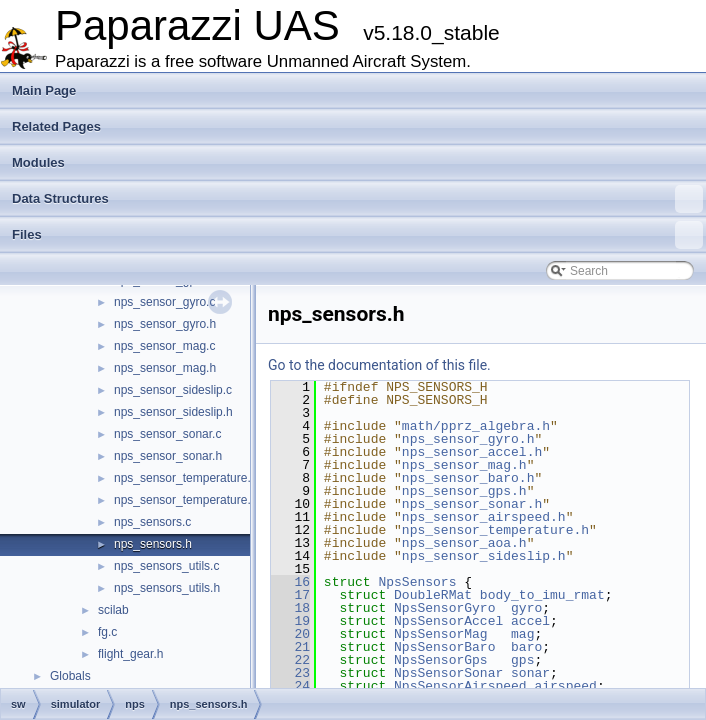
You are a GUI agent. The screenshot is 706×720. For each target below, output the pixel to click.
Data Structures (357, 199)
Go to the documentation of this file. (379, 365)
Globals (70, 676)
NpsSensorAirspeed (460, 686)
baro (526, 647)
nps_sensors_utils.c (166, 566)
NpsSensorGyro (444, 608)
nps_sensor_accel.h (472, 452)
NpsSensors (417, 582)
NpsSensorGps (441, 660)
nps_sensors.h (153, 544)
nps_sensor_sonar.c (167, 434)
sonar (530, 673)
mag (522, 634)
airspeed (565, 686)
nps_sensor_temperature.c (185, 478)
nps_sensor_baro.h (468, 478)
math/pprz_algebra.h (476, 426)
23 (290, 673)
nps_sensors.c (152, 522)
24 (290, 686)
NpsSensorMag (441, 634)
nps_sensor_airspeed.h (484, 517)
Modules (38, 162)
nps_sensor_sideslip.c (173, 390)
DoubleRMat (433, 595)
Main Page (44, 90)
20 (290, 634)
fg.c (107, 632)
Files (357, 235)
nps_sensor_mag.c (164, 346)
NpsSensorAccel (448, 621)
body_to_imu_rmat (542, 595)
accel (530, 621)
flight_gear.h (130, 654)
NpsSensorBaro (444, 647)
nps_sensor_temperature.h (185, 500)
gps (522, 660)
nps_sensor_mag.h (165, 368)
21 (290, 647)
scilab (113, 610)
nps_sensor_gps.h (464, 491)
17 (290, 595)
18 (290, 608)
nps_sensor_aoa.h (464, 543)
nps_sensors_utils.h (167, 588)
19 (290, 621)
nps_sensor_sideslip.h (173, 412)
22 (290, 660)
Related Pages (56, 126)
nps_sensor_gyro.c (164, 302)
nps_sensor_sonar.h (168, 456)
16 (290, 582)
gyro (526, 608)
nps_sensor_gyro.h (165, 324)
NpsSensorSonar (448, 673)
